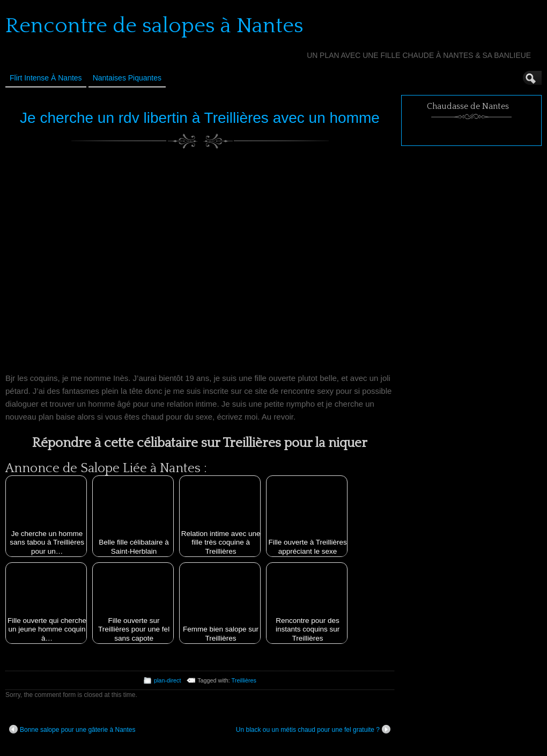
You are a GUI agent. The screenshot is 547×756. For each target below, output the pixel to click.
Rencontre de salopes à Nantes (154, 26)
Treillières (244, 680)
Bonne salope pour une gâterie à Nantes (72, 729)
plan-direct (167, 680)
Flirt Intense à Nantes (46, 78)
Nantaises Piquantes (127, 78)
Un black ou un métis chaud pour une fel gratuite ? (313, 729)
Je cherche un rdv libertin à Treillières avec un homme (200, 118)
